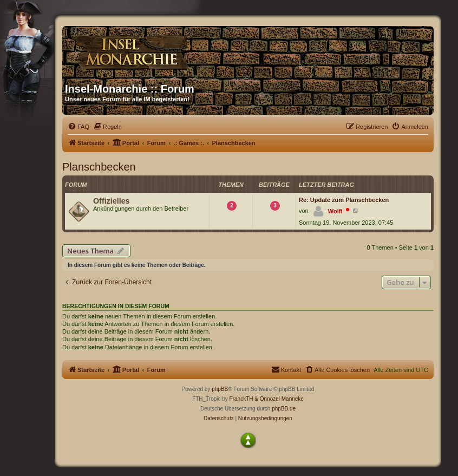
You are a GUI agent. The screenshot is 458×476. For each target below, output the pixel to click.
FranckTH (241, 399)
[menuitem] (78, 127)
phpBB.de (284, 409)
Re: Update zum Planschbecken (344, 200)
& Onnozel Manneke (279, 399)
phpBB (220, 389)
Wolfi (335, 211)
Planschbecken (99, 167)
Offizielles (112, 201)
